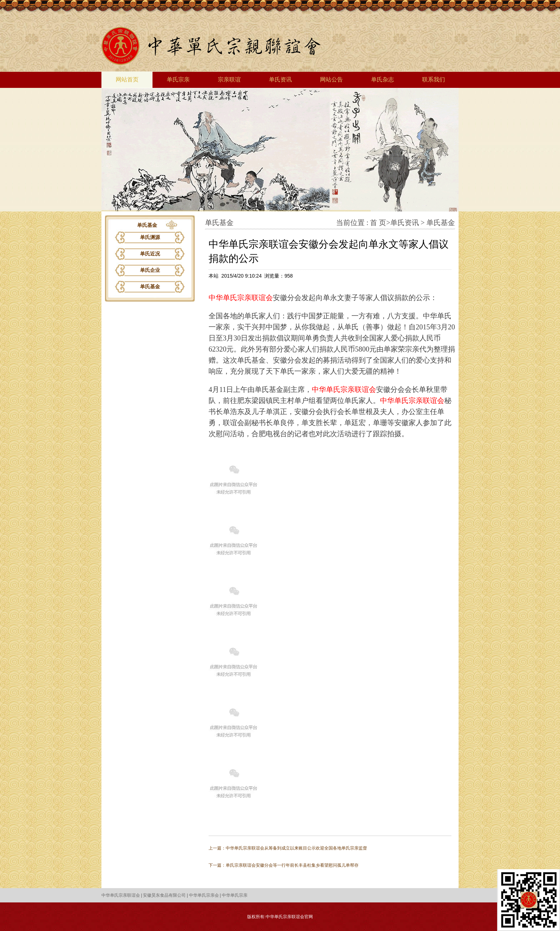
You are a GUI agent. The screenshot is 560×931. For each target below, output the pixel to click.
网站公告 (331, 79)
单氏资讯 (280, 79)
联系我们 (434, 79)
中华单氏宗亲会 (204, 895)
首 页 (378, 223)
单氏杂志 (382, 79)
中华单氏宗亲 (235, 895)
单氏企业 (150, 270)
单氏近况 (150, 254)
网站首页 (127, 79)
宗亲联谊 (229, 79)
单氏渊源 (150, 237)
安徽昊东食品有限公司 (164, 895)
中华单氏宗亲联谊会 (241, 298)
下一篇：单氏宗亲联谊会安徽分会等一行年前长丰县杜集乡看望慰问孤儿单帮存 (284, 865)
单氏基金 (150, 287)
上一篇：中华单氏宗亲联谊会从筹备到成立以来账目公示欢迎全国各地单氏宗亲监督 (288, 848)
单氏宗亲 (178, 79)
